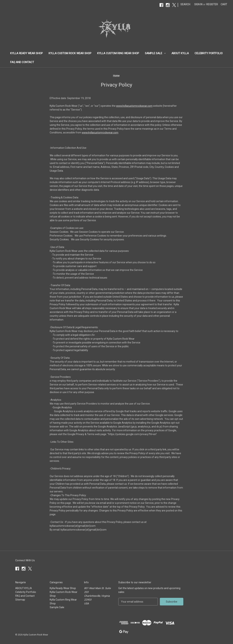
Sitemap (20, 600)
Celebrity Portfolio (209, 53)
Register (212, 4)
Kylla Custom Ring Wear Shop (118, 53)
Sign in (198, 4)
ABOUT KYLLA (180, 53)
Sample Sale (155, 53)
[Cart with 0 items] (224, 4)
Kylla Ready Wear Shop (26, 53)
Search (185, 4)
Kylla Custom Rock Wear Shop (70, 53)
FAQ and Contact (22, 62)
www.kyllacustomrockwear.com (134, 106)
